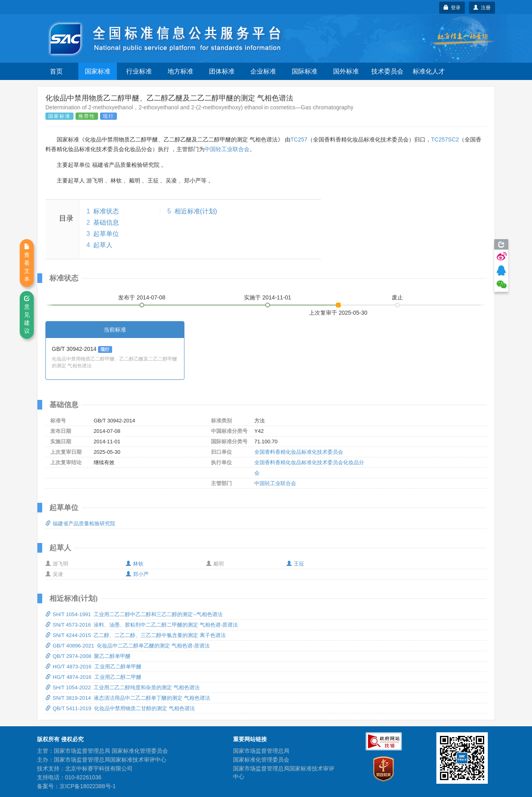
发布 (142, 297)
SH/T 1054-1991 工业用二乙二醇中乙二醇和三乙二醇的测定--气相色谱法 (134, 614)
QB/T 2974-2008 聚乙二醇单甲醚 (88, 656)
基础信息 (106, 222)
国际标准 (305, 71)
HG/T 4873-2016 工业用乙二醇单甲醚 (93, 667)
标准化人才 (429, 71)
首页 (56, 71)
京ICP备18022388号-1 (88, 786)
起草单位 (106, 234)
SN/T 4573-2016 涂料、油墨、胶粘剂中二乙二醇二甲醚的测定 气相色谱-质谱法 (142, 625)
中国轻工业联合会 (227, 149)
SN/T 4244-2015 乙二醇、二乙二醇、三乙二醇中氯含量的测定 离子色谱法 (136, 635)
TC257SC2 (445, 139)
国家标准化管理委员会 (261, 760)
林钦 (135, 564)
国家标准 (98, 71)
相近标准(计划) (196, 211)
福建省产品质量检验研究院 (80, 523)
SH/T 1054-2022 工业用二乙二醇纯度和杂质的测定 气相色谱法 (123, 687)
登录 (452, 8)
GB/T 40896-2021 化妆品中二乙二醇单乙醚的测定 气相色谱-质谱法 (128, 646)
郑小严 (137, 574)
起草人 (103, 245)
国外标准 (346, 71)
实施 (268, 297)
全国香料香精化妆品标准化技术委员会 (299, 452)
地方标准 (180, 71)
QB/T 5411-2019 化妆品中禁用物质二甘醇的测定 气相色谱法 (120, 708)
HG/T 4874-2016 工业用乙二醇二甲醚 (93, 677)
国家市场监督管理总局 (261, 751)
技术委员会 (387, 71)
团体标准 (222, 71)
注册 (482, 8)
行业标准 (139, 71)
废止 (397, 297)
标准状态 (106, 211)
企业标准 (263, 71)
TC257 (299, 139)
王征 (295, 564)
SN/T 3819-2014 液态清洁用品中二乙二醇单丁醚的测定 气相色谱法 (128, 698)
